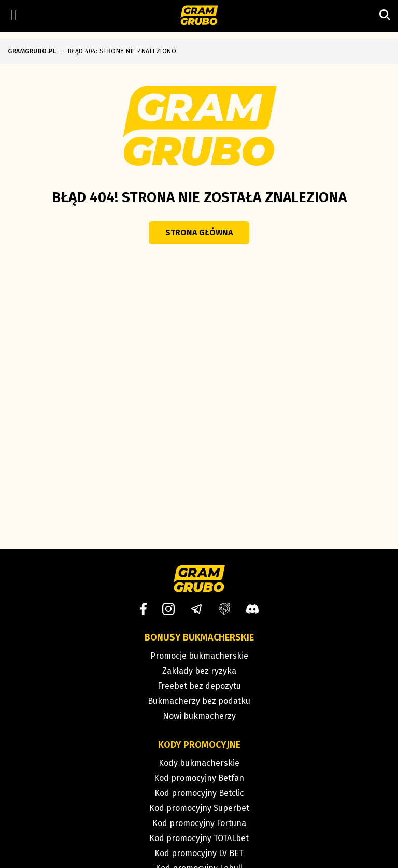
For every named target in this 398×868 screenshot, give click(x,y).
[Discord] (252, 609)
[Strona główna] (199, 16)
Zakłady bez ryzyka (199, 671)
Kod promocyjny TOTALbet (199, 838)
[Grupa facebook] (224, 609)
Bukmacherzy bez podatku (199, 701)
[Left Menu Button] (13, 15)
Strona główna (199, 232)
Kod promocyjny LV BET (199, 853)
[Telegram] (196, 609)
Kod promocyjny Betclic (199, 793)
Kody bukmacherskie (199, 763)
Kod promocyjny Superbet (199, 808)
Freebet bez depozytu (199, 686)
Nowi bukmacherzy (199, 716)
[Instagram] (168, 609)
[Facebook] (143, 609)
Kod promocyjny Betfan (199, 778)
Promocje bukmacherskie (199, 656)
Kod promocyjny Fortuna (199, 823)
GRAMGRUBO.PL (32, 51)
